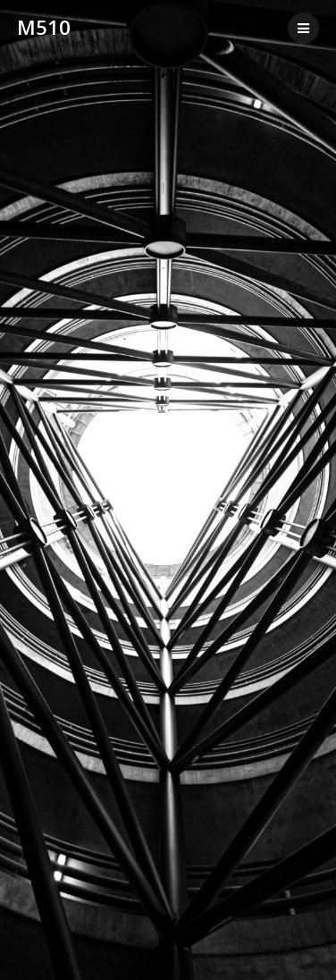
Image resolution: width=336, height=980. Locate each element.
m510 (44, 28)
